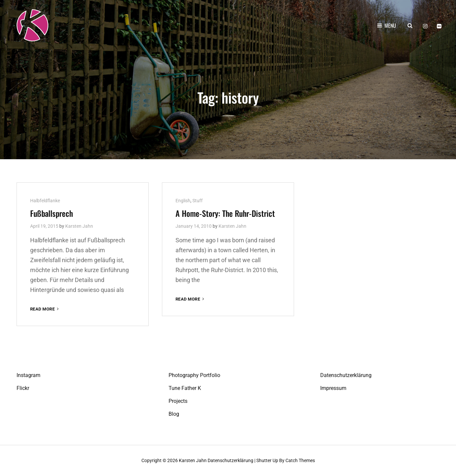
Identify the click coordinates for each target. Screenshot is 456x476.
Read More (45, 309)
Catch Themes (300, 460)
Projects (178, 401)
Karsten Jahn (79, 226)
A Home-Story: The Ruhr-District (225, 213)
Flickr (23, 388)
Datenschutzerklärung (346, 375)
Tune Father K (185, 388)
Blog (174, 414)
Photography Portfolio (194, 375)
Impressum (333, 388)
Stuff (198, 200)
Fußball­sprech (51, 213)
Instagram (28, 375)
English (183, 200)
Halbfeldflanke (45, 200)
